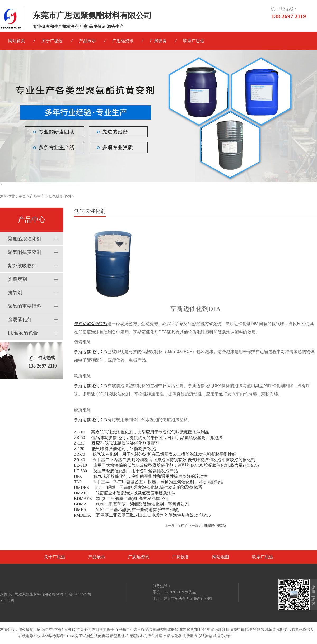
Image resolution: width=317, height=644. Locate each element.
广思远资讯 (123, 41)
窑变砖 (70, 630)
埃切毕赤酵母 (53, 636)
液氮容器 (102, 636)
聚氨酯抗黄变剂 (25, 252)
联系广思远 (194, 41)
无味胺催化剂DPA (214, 526)
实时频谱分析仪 (274, 630)
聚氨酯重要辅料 (25, 306)
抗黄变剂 (84, 630)
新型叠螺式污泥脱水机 (128, 636)
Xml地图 (7, 601)
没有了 (182, 526)
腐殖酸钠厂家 (30, 630)
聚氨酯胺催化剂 (25, 239)
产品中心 (37, 196)
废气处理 (155, 636)
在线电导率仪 (30, 636)
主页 (22, 196)
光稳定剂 (17, 279)
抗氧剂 (15, 293)
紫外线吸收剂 (22, 266)
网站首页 (17, 41)
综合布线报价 (53, 630)
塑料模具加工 (190, 630)
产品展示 (87, 41)
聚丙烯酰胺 (220, 630)
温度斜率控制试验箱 (162, 630)
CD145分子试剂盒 (79, 636)
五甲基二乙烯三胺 (130, 630)
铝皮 (206, 630)
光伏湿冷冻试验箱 (197, 636)
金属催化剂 (20, 319)
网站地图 (221, 557)
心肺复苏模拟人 (301, 630)
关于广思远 (52, 41)
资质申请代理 (241, 630)
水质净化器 (173, 636)
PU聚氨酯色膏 (23, 333)
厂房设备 (158, 41)
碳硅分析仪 (222, 636)
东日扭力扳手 (103, 630)
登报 (257, 630)
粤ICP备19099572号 (76, 594)
